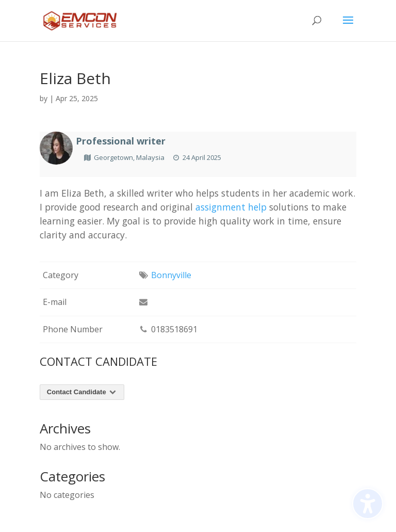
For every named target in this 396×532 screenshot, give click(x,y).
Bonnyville (171, 275)
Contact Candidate (82, 392)
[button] (348, 27)
